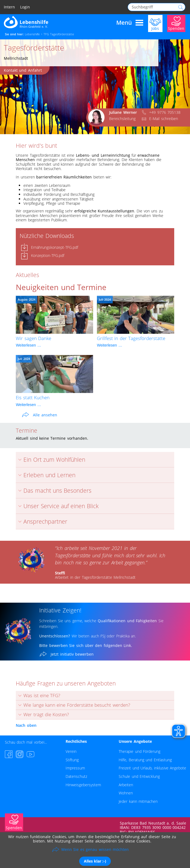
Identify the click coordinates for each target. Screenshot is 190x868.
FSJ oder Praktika (114, 636)
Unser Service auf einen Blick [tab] (57, 506)
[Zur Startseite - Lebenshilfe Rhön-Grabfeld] (26, 22)
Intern (9, 7)
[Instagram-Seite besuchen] (20, 754)
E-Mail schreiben (163, 119)
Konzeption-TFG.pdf (48, 255)
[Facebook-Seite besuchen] (9, 754)
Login (25, 7)
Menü (130, 23)
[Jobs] (155, 23)
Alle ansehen (45, 415)
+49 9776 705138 (165, 112)
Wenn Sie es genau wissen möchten (95, 849)
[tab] (95, 696)
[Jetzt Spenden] (176, 23)
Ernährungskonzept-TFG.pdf (55, 247)
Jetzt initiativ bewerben (72, 654)
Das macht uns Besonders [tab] (54, 490)
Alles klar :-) (95, 861)
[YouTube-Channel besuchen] (30, 754)
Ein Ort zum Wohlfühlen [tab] (50, 460)
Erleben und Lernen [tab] (46, 475)
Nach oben (26, 725)
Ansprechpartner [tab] (42, 521)
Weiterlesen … (28, 345)
